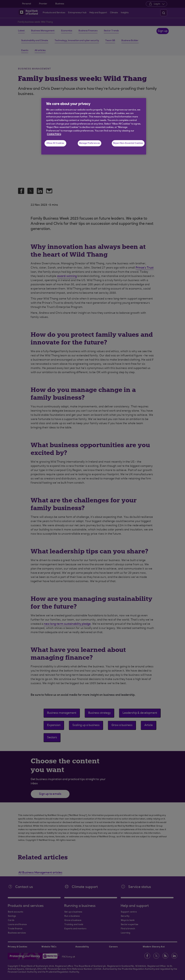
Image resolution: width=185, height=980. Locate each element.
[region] (94, 126)
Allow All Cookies (55, 143)
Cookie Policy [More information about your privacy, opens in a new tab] (54, 134)
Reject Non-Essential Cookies (128, 143)
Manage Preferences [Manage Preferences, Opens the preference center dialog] (90, 143)
